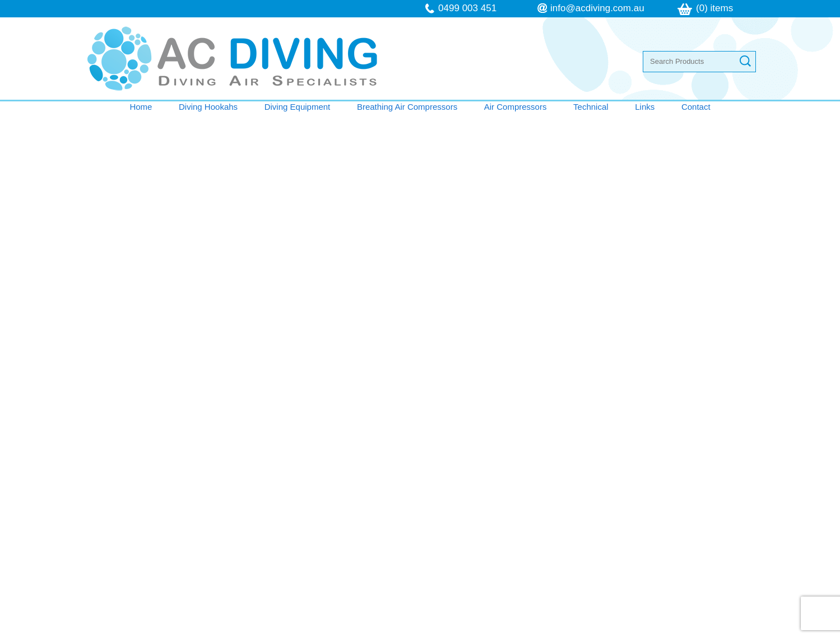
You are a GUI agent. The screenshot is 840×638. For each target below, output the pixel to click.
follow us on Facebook (526, 545)
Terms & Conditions (144, 546)
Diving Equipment (298, 107)
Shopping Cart (734, 126)
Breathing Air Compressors (407, 107)
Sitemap (273, 632)
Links (645, 107)
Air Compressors (516, 107)
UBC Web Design (539, 632)
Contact (696, 107)
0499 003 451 (467, 8)
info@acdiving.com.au (597, 8)
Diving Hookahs (208, 107)
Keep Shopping (112, 185)
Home (141, 107)
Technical (591, 107)
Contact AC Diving (420, 388)
